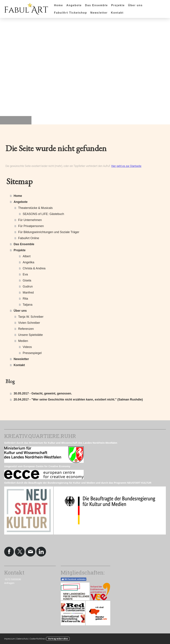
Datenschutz (22, 639)
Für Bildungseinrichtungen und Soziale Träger (49, 232)
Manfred (28, 293)
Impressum (10, 639)
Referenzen (26, 329)
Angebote (74, 5)
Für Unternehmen (30, 220)
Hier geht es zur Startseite (126, 166)
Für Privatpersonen (31, 226)
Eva (25, 274)
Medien (23, 341)
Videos (27, 347)
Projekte (118, 5)
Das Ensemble (96, 5)
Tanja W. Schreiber (31, 317)
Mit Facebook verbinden (74, 579)
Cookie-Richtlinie (37, 639)
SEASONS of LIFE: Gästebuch (43, 214)
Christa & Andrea (34, 268)
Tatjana (28, 305)
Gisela (27, 280)
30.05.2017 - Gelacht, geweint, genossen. (43, 393)
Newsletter (99, 13)
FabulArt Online (29, 238)
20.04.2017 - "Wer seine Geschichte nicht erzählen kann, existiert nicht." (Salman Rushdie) (78, 399)
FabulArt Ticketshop (71, 13)
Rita (25, 299)
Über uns (135, 5)
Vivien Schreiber (29, 323)
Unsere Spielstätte (31, 335)
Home (58, 5)
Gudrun (28, 286)
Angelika (29, 262)
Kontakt (117, 13)
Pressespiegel (32, 353)
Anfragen (9, 583)
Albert (27, 256)
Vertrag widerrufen (58, 639)
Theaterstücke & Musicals (35, 208)
